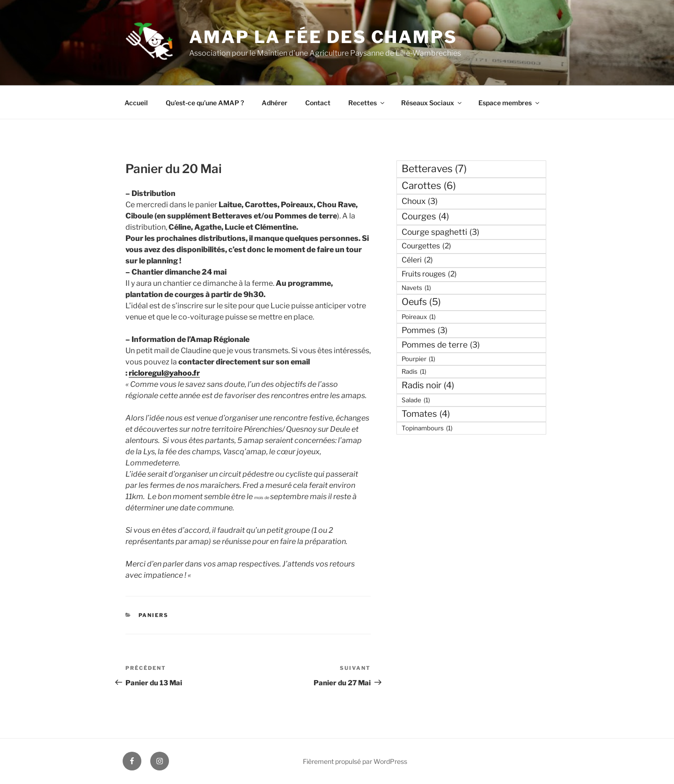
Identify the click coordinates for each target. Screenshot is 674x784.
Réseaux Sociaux (432, 103)
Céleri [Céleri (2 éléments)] (417, 260)
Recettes (367, 103)
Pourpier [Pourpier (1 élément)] (418, 359)
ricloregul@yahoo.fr (164, 373)
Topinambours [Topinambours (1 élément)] (427, 428)
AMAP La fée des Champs (323, 37)
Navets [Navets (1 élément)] (416, 288)
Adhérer (275, 103)
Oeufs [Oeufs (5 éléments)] (421, 302)
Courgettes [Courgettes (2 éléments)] (426, 246)
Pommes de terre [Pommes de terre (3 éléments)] (441, 345)
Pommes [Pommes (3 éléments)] (425, 330)
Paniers (154, 615)
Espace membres (509, 103)
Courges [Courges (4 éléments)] (425, 216)
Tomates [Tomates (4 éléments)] (426, 414)
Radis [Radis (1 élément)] (414, 371)
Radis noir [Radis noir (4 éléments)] (428, 385)
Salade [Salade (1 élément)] (416, 400)
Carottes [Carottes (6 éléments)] (429, 186)
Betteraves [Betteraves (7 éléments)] (434, 169)
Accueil (136, 103)
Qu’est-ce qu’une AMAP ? (205, 103)
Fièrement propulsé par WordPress (355, 761)
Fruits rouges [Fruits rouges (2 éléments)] (429, 274)
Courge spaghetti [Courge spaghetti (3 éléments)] (440, 232)
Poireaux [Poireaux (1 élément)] (419, 317)
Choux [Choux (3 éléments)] (420, 201)
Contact (318, 103)
